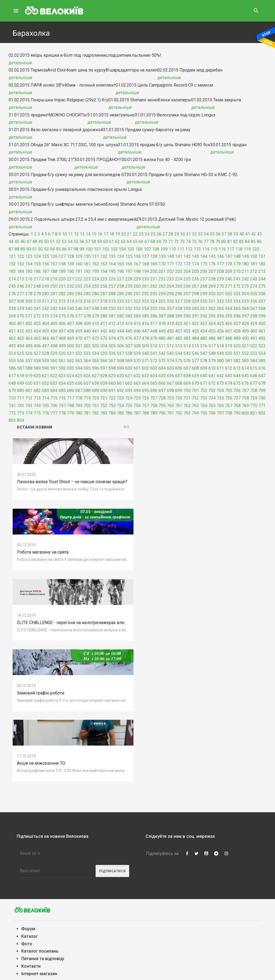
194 (104, 271)
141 (179, 256)
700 (187, 391)
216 (29, 279)
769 (245, 406)
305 (254, 294)
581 (229, 361)
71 (171, 242)
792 (179, 413)
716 (62, 398)
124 (37, 256)
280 (46, 294)
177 (220, 264)
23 (141, 234)
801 (254, 413)
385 (145, 316)
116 (222, 249)
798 (229, 413)
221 (70, 279)
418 (162, 324)
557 (29, 361)
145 (212, 256)
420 (179, 324)
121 (12, 256)
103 (114, 249)
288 (112, 294)
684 (54, 391)
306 (262, 294)
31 (189, 234)
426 (229, 324)
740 (262, 398)
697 (162, 391)
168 (145, 264)
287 (104, 294)
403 (37, 324)
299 (204, 294)
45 (17, 242)
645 (245, 376)
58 (94, 242)
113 (197, 249)
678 (262, 383)
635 (162, 376)
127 (62, 256)
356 (162, 309)
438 (70, 331)
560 (54, 361)
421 (187, 324)
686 (70, 391)
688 (87, 391)
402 (29, 324)
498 (54, 346)
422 (195, 324)
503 (95, 346)
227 (120, 279)
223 (87, 279)
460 (254, 331)
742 (21, 406)
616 (262, 368)
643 (229, 376)
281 (54, 294)
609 (204, 368)
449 (162, 331)
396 (237, 316)
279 (37, 294)
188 (54, 271)
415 (137, 324)
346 (79, 309)
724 (129, 398)
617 (12, 376)
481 (170, 338)
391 (195, 316)
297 (187, 294)
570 (137, 361)
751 (95, 406)
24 (147, 234)
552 (245, 353)
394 (220, 316)
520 (237, 346)
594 (79, 368)
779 (70, 413)
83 (241, 242)
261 (145, 286)
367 (254, 309)
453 (195, 331)
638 (187, 376)
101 (97, 249)
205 (195, 271)
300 (212, 294)
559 (46, 361)
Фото (27, 944)
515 (195, 346)
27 (165, 234)
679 (12, 391)
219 (54, 279)
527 (37, 353)
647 (262, 376)
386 (154, 316)
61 (111, 242)
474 (112, 338)
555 (12, 361)
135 (129, 256)
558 (37, 361)
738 (245, 398)
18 (112, 234)
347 (87, 309)
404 (46, 324)
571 (145, 361)
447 (145, 331)
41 (248, 234)
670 (195, 383)
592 (62, 368)
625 (79, 376)
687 (79, 391)
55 (76, 242)
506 (120, 346)
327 (179, 301)
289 (120, 294)
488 (229, 338)
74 (188, 242)
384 (137, 316)
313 (62, 301)
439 (79, 331)
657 (87, 383)
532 (79, 353)
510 (154, 346)
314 (70, 301)
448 (154, 331)
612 (229, 368)
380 (104, 316)
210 (237, 271)
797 (220, 413)
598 (112, 368)
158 (62, 264)
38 (230, 234)
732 (195, 398)
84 (247, 242)
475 (120, 338)
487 (220, 338)
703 (212, 391)
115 (214, 249)
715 (54, 398)
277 (21, 294)
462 (12, 338)
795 (204, 413)
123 (29, 256)
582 (237, 361)
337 (262, 301)
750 (87, 406)
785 (120, 413)
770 (254, 406)
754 (120, 406)
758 (154, 406)
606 (179, 368)
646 (254, 376)
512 (170, 346)
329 (195, 301)
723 (120, 398)
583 (245, 361)
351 (120, 309)
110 (172, 249)
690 (104, 391)
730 (179, 398)
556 (21, 361)
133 (112, 256)
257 (112, 286)
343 (54, 309)
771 (262, 406)
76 (200, 242)
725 (137, 398)
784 (112, 413)
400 (12, 324)
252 (70, 286)
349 (104, 309)
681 (29, 391)
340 (29, 309)
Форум (28, 929)
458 (237, 331)
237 (204, 279)
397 (245, 316)
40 (242, 234)
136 (137, 256)
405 (54, 324)
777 (54, 413)
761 (179, 406)
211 (245, 271)
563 (79, 361)
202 (170, 271)
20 (124, 234)
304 (245, 294)
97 (70, 249)
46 (23, 242)
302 (229, 294)
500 (70, 346)
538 (129, 353)
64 (129, 242)
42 (254, 234)
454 (204, 331)
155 (37, 264)
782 (95, 413)
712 (29, 398)
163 (104, 264)
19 (118, 234)
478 (145, 338)
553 (254, 353)
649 (21, 383)
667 (170, 383)
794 (195, 413)
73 (182, 242)
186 (37, 271)
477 (137, 338)
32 (194, 234)
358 (179, 309)
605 (170, 368)
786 (129, 413)
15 (94, 234)
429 (254, 324)
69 (159, 242)
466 (46, 338)
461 (262, 331)
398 (254, 316)
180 (245, 264)
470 (79, 338)
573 (162, 361)
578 (204, 361)
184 (21, 271)
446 (137, 331)
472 (95, 338)
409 (87, 324)
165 (120, 264)
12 (76, 234)
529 (54, 353)
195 (112, 271)
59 (100, 242)
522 (254, 346)
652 (46, 383)
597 (104, 368)
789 (154, 413)
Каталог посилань (40, 951)
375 (62, 316)
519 (229, 346)
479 (154, 338)
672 (212, 383)
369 (12, 316)
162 (95, 264)
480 (162, 338)
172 (179, 264)
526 (29, 353)
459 (245, 331)
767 (229, 406)
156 (46, 264)
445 (129, 331)
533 (87, 353)
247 (29, 286)
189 (62, 271)
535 (104, 353)
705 (229, 391)
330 (204, 301)
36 (218, 234)
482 (179, 338)
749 (79, 406)
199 (145, 271)
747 (62, 406)
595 (87, 368)
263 (162, 286)
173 (187, 264)
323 (145, 301)
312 (54, 301)
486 (212, 338)
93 (46, 249)
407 (70, 324)
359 (187, 309)
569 (129, 361)
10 (64, 234)
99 (82, 249)
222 (79, 279)
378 (87, 316)
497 (46, 346)
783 (104, 413)
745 (46, 406)
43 (259, 234)
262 (154, 286)
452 (187, 331)
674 (229, 383)
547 (204, 353)
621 (46, 376)
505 (112, 346)
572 (154, 361)
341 (37, 309)
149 (245, 256)
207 (212, 271)
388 (170, 316)
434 (37, 331)
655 (70, 383)
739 (254, 398)
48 (35, 242)
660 (112, 383)
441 (95, 331)
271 (229, 286)
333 (229, 301)
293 (154, 294)
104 (122, 249)
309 (29, 301)
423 (204, 324)
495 (29, 346)
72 (176, 242)
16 (100, 234)
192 (87, 271)
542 (162, 353)
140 (170, 256)
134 (120, 256)
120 (256, 249)
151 (262, 256)
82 (236, 242)
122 (21, 256)
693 (129, 391)
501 (79, 346)
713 (37, 398)
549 (220, 353)
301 (220, 294)
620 (37, 376)
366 (245, 309)
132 (104, 256)
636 (170, 376)
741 (12, 406)
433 (29, 331)
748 (70, 406)
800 (245, 413)
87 (11, 249)
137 (145, 256)
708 (254, 391)
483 (187, 338)
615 (254, 368)
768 (237, 406)
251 (62, 286)
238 (212, 279)
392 (204, 316)
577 (195, 361)
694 (137, 391)
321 (129, 301)
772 (12, 413)
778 (62, 413)
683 (46, 391)
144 (204, 256)
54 (70, 242)
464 (29, 338)
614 (245, 368)
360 (195, 309)
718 (79, 398)
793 (187, 413)
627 (95, 376)
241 (237, 279)
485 (204, 338)
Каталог (30, 936)
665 (154, 383)
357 (170, 309)
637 (179, 376)
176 (212, 264)
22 (135, 234)
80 (224, 242)
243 (254, 279)
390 (187, 316)
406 (62, 324)
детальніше (20, 63)
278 (29, 294)
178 (229, 264)
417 (154, 324)
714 (46, 398)
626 (87, 376)
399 (262, 316)
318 (104, 301)
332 (220, 301)
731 (187, 398)
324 (154, 301)
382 (120, 316)
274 (254, 286)
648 (12, 383)
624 (70, 376)
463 (21, 338)
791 (170, 413)
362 (212, 309)
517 (212, 346)
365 (237, 309)
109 (164, 249)
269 (212, 286)
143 (195, 256)
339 (21, 309)
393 (212, 316)
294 (162, 294)
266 (187, 286)
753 (112, 406)
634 (154, 376)
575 (179, 361)
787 (137, 413)
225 (104, 279)
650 (29, 383)
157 (54, 264)
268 (204, 286)
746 (54, 406)
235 (187, 279)
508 (137, 346)
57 (88, 242)
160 (79, 264)
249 (46, 286)
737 (237, 398)
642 (220, 376)
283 (70, 294)
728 (162, 398)
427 (237, 324)
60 (106, 242)
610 (212, 368)
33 (200, 234)
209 (229, 271)
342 (46, 309)
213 (262, 271)
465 (37, 338)
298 (195, 294)
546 (195, 353)
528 (46, 353)
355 (154, 309)
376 (70, 316)
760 (170, 406)
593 (70, 368)
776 (46, 413)
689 (95, 391)
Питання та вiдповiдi (43, 959)
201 (162, 271)
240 (229, 279)
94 (52, 249)
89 (23, 249)
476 (129, 338)
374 (54, 316)
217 (37, 279)
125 (46, 256)
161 (87, 264)
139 (162, 256)
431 (12, 331)
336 (254, 301)
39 (236, 234)
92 (41, 249)
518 (220, 346)
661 (120, 383)
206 (204, 271)
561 (62, 361)
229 (137, 279)
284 (79, 294)
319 (112, 301)
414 (129, 324)
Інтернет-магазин (39, 974)
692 (120, 391)
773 (21, 413)
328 (187, 301)
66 (141, 242)
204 (187, 271)
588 (29, 368)
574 (170, 361)
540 (145, 353)
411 (104, 324)
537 (120, 353)
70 (165, 242)
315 (79, 301)
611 (220, 368)
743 (29, 406)
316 (87, 301)
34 (206, 234)
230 (145, 279)
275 (262, 286)
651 (37, 383)
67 (147, 242)
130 (87, 256)
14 (88, 234)
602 (145, 368)
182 (262, 264)
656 (79, 383)
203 (179, 271)
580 (220, 361)
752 (104, 406)
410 (95, 324)
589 (37, 368)
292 (145, 294)
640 (204, 376)
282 (62, 294)
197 (129, 271)
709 (262, 391)
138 (154, 256)
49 (41, 242)
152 (12, 264)
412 (112, 324)
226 (112, 279)
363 (220, 309)
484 (195, 338)
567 (112, 361)
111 (181, 249)
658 (95, 383)
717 (70, 398)
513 (179, 346)
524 (12, 353)
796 (212, 413)
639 (195, 376)
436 (54, 331)
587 (21, 368)
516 (204, 346)
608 (195, 368)
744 (37, 406)
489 (237, 338)
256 (104, 286)
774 (29, 413)
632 (137, 376)
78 (212, 242)
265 (179, 286)
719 (87, 398)
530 (62, 353)
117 (231, 249)
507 (129, 346)
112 (189, 249)
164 (112, 264)
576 (187, 361)
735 (220, 398)
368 (262, 309)
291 (137, 294)
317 (95, 301)
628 (104, 376)
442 (104, 331)
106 (139, 249)
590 (46, 368)
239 (220, 279)
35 (212, 234)
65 (135, 242)
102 (106, 249)
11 (70, 234)
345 (70, 309)
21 (129, 234)
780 (79, 413)
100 (89, 249)
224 (95, 279)
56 (82, 242)
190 (70, 271)
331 (212, 301)
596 (95, 368)
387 (162, 316)
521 (245, 346)
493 (12, 346)
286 (95, 294)
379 (95, 316)
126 (54, 256)
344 (62, 309)
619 (29, 376)
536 (112, 353)
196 (120, 271)
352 (129, 309)
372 (37, 316)
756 (137, 406)
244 (262, 279)
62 (117, 242)
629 (112, 376)
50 (46, 242)
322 (137, 301)
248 (37, 286)
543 (170, 353)
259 (129, 286)
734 (212, 398)
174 (195, 264)
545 (187, 353)
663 (137, 383)
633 (145, 376)
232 (162, 279)
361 (204, 309)
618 (21, 376)
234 (179, 279)
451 (179, 331)
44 (11, 242)
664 (145, 383)
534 (95, 353)
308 (21, 301)
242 (245, 279)
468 (62, 338)
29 (177, 234)
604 (162, 368)
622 (54, 376)
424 (212, 324)
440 (87, 331)
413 (120, 324)
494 (21, 346)
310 (37, 301)
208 (220, 271)
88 (17, 249)
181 (254, 264)
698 (170, 391)
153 (21, 264)
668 (179, 383)
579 (212, 361)
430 (262, 324)
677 (254, 383)
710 (12, 398)
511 (162, 346)
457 (229, 331)
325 (162, 301)
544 (179, 353)
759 (162, 406)
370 (21, 316)
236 (195, 279)
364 (229, 309)
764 (204, 406)
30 (183, 234)
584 (254, 361)
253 (79, 286)
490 (245, 338)
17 (106, 234)
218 (46, 279)
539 (137, 353)
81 (230, 242)
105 (131, 249)
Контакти (31, 966)
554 (262, 353)
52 (58, 242)
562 (70, 361)
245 (12, 286)
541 (154, 353)
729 (170, 398)
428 (245, 324)
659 (104, 383)
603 (154, 368)
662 (129, 383)
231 (154, 279)
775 (37, 413)
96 (64, 249)
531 (70, 353)
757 (145, 406)
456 (220, 331)
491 (254, 338)
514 (187, 346)
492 (262, 338)
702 (204, 391)
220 (62, 279)
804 (21, 420)
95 (58, 249)
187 (46, 271)
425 (220, 324)
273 (245, 286)
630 (120, 376)
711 (21, 398)
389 (179, 316)
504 (104, 346)
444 (120, 331)
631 (129, 376)
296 (179, 294)
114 (206, 249)
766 (220, 406)
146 (220, 256)
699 (179, 391)
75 (194, 242)
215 (21, 279)
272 (237, 286)
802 (262, 413)
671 (204, 383)
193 (95, 271)
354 (145, 309)
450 (170, 331)
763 (195, 406)
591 (54, 368)
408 (79, 324)
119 (247, 249)
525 (21, 353)
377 (79, 316)
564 (87, 361)
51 (52, 242)
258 (120, 286)
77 (206, 242)
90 (29, 249)
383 (129, 316)
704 (220, 391)
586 (12, 368)
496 (37, 346)
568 (120, 361)
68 (153, 242)
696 (154, 391)
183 (12, 271)
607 (187, 368)
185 (29, 271)
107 (147, 249)
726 (145, 398)
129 (79, 256)
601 (137, 368)
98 (76, 249)
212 (254, 271)
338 (12, 309)
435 (46, 331)
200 (154, 271)
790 (162, 413)
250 (54, 286)
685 (62, 391)
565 (95, 361)
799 (237, 413)
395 (229, 316)
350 (112, 309)
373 (46, 316)
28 (171, 234)
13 (82, 234)
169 (154, 264)
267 (195, 286)
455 (212, 331)
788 (145, 413)
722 (112, 398)
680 (21, 391)
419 (170, 324)
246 (21, 286)
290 (129, 294)
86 (259, 242)
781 (87, 413)
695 (145, 391)
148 (237, 256)
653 (54, 383)
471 (87, 338)
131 (95, 256)
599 (120, 368)
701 (195, 391)
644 (237, 376)
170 (162, 264)
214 (12, 279)
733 (204, 398)
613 (237, 368)
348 (95, 309)
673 (220, 383)
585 (262, 361)
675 (237, 383)
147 (229, 256)
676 (245, 383)
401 (21, 324)
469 (70, 338)
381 (112, 316)
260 (137, 286)
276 (12, 294)
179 (237, 264)
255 (95, 286)
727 (154, 398)
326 (170, 301)
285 (87, 294)
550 (229, 353)
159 (70, 264)
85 (253, 242)
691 (112, 391)
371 (29, 316)
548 (212, 353)
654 (62, 383)
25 (153, 234)
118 (239, 249)
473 (104, 338)
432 (21, 331)
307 (12, 301)
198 (137, 271)
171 (170, 264)
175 (204, 264)
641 (212, 376)
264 (170, 286)
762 (187, 406)
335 (245, 301)
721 (104, 398)
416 (145, 324)
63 (123, 242)
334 (237, 301)
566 (104, 361)
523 (262, 346)
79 (218, 242)
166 (129, 264)
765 (212, 406)
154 (29, 264)
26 (159, 234)
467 (54, 338)
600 (129, 368)
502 (87, 346)
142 (187, 256)
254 (87, 286)
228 (129, 279)
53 (64, 242)
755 (129, 406)
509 (145, 346)
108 (156, 249)
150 (254, 256)
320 (120, 301)
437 (62, 331)
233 (170, 279)
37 (224, 234)
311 (46, 301)
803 (12, 420)
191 (79, 271)
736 (229, 398)
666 (162, 383)
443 (112, 331)
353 (137, 309)
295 (170, 294)
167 (137, 264)
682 (37, 391)
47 (29, 242)
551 (237, 353)
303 (237, 294)
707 (245, 391)
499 (62, 346)
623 (62, 376)
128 (70, 256)
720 (95, 398)
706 (237, 391)
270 (220, 286)
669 (187, 383)
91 (35, 249)
